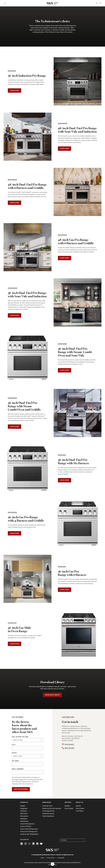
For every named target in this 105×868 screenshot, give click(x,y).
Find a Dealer (69, 808)
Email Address (18, 769)
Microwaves (24, 816)
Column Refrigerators (27, 824)
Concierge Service (48, 811)
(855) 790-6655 (69, 748)
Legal (42, 858)
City (14, 745)
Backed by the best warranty (52, 808)
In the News (80, 811)
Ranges (23, 806)
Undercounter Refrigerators (29, 834)
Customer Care (47, 806)
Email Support (69, 744)
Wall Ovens (24, 814)
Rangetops (24, 808)
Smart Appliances (48, 816)
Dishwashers (24, 821)
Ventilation (24, 819)
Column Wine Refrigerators (29, 829)
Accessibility (61, 858)
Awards (78, 806)
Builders (67, 806)
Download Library (48, 814)
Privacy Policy (19, 780)
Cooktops (23, 811)
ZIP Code (15, 761)
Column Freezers (26, 826)
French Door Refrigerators (29, 832)
